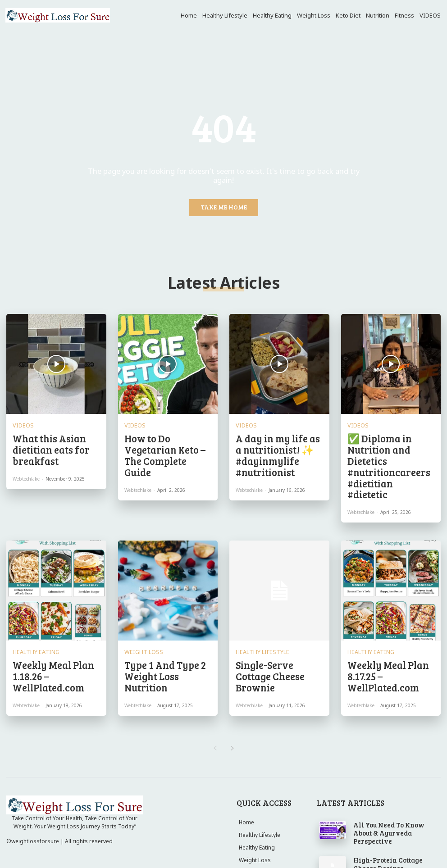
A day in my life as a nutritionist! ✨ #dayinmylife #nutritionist (276, 441)
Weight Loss (139, 604)
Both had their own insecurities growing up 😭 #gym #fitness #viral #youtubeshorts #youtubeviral (396, 818)
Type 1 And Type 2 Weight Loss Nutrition (163, 618)
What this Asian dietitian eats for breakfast (51, 437)
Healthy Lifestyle (256, 604)
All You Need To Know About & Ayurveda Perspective (390, 761)
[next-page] (232, 681)
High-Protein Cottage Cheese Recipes (389, 789)
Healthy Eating (31, 604)
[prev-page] (215, 681)
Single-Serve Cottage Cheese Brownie (278, 618)
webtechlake (26, 457)
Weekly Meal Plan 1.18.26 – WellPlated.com (52, 618)
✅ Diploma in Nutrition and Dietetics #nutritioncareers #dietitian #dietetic (391, 441)
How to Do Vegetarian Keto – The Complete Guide (167, 437)
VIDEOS (21, 423)
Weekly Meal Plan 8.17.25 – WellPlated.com (387, 618)
